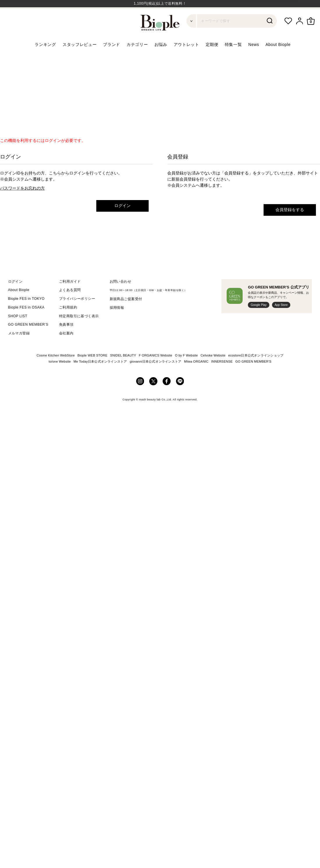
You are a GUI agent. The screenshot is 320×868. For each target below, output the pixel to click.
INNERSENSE (222, 375)
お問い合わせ (121, 295)
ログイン (122, 220)
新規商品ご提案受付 (126, 313)
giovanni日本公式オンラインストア (155, 375)
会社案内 (66, 347)
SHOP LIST (18, 330)
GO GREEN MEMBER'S (253, 375)
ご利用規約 (68, 321)
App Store (281, 319)
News (254, 58)
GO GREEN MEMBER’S (28, 338)
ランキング (45, 58)
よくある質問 (70, 304)
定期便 (212, 58)
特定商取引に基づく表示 (79, 330)
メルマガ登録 (19, 347)
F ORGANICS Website (155, 369)
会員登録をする (290, 224)
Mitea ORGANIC (196, 375)
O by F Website (186, 369)
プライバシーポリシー (77, 313)
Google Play (259, 319)
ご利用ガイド (70, 295)
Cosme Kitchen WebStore (56, 369)
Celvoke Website (213, 369)
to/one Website (60, 375)
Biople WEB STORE (92, 369)
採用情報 (117, 322)
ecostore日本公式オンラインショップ (256, 369)
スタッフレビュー (80, 58)
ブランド (112, 58)
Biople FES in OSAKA (26, 321)
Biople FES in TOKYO (26, 313)
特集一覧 (233, 58)
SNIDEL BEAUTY (123, 369)
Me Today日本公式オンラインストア (100, 375)
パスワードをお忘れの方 (22, 202)
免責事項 (66, 338)
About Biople (278, 58)
